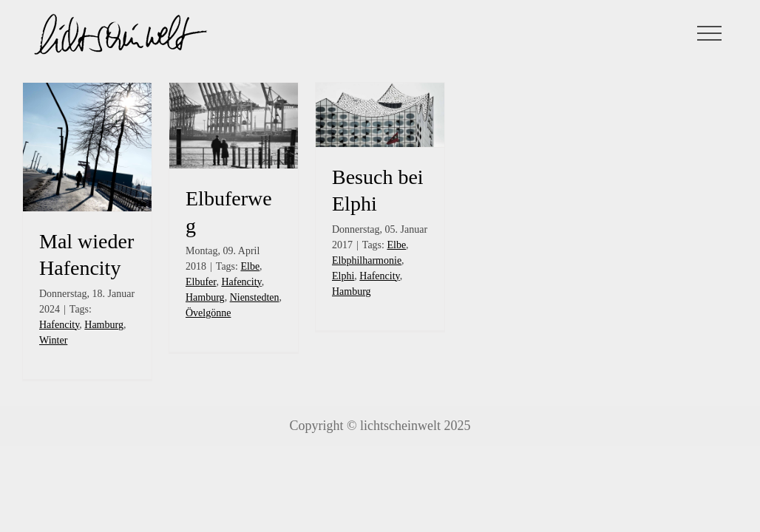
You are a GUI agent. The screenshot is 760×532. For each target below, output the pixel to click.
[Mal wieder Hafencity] (87, 147)
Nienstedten (255, 297)
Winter (53, 340)
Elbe (250, 266)
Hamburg (104, 325)
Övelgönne (208, 313)
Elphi (343, 276)
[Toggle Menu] (710, 33)
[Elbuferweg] (234, 126)
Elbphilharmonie (367, 260)
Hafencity (59, 325)
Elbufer (201, 282)
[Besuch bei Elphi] (380, 115)
